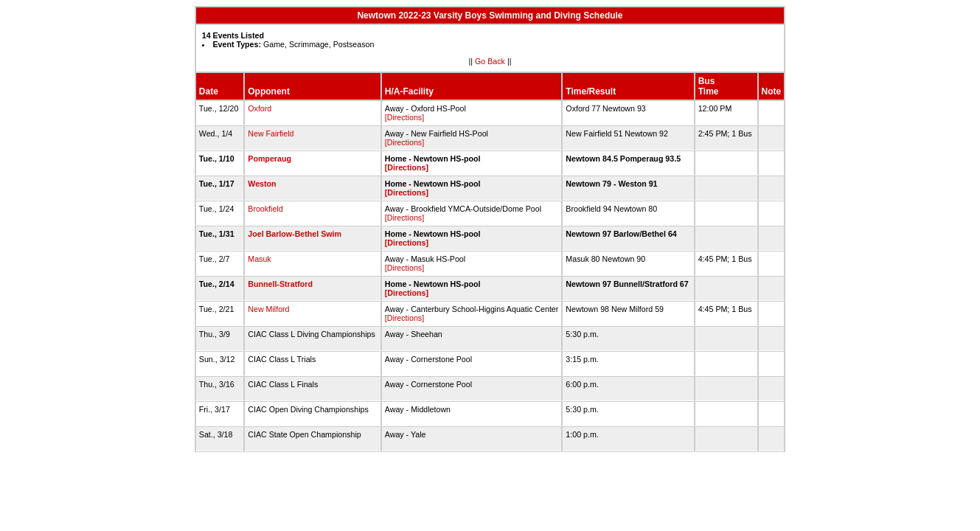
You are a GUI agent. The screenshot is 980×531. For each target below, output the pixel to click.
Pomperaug (270, 159)
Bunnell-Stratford (280, 284)
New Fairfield (271, 133)
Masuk (259, 259)
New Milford (268, 309)
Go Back (490, 61)
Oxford (260, 108)
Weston (262, 184)
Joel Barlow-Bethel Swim (295, 234)
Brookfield (265, 209)
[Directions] (404, 117)
